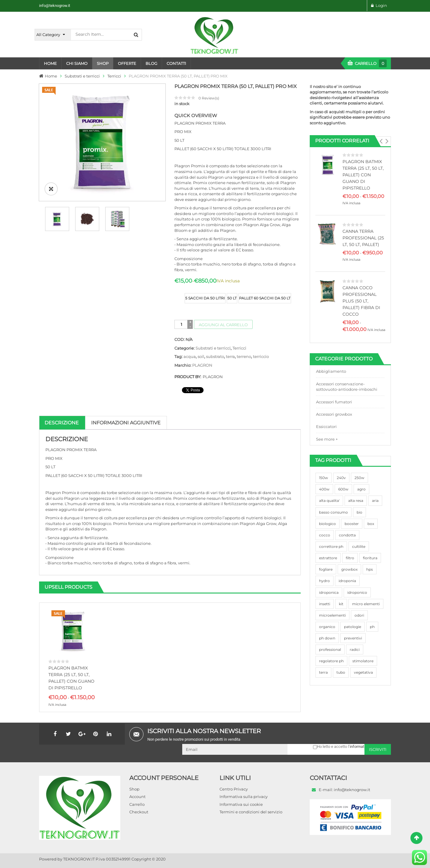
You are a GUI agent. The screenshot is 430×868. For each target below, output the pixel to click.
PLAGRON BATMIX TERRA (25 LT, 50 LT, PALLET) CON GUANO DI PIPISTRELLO (363, 175)
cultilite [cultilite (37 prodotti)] (359, 546)
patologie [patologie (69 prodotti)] (353, 627)
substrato (215, 357)
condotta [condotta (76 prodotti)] (347, 535)
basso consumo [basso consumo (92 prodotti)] (333, 512)
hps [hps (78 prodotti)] (370, 569)
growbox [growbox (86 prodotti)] (349, 569)
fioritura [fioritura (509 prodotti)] (370, 558)
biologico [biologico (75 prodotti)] (327, 524)
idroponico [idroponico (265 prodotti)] (357, 592)
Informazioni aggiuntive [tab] (126, 423)
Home (51, 76)
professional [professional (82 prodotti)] (330, 649)
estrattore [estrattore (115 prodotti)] (328, 558)
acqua (190, 357)
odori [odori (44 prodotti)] (359, 615)
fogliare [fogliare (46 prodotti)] (326, 569)
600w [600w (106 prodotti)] (343, 489)
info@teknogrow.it (55, 6)
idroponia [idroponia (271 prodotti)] (347, 581)
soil (201, 357)
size (179, 294)
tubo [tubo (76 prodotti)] (341, 672)
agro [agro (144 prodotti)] (361, 489)
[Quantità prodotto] (181, 324)
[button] (381, 141)
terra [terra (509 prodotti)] (323, 672)
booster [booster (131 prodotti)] (352, 524)
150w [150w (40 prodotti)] (324, 478)
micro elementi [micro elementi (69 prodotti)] (366, 604)
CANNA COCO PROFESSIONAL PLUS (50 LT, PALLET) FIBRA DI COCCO (361, 301)
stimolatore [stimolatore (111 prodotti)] (363, 661)
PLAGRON (202, 365)
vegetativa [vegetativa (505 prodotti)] (363, 672)
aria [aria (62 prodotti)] (375, 501)
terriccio (261, 357)
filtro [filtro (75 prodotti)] (350, 558)
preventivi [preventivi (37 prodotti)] (353, 638)
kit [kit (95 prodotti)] (341, 604)
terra (230, 357)
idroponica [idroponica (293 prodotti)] (329, 592)
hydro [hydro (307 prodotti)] (324, 581)
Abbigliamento (331, 371)
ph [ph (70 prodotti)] (372, 627)
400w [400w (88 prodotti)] (324, 489)
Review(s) (209, 98)
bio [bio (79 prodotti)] (359, 512)
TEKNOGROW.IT (79, 859)
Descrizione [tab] (62, 423)
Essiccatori (326, 426)
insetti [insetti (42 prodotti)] (325, 604)
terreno (244, 357)
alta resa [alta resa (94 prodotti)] (356, 501)
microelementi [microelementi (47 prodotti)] (332, 615)
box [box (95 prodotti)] (371, 524)
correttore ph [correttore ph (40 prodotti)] (331, 546)
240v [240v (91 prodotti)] (341, 478)
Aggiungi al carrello (223, 325)
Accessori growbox (334, 414)
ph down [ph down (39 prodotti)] (327, 638)
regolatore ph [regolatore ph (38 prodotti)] (331, 661)
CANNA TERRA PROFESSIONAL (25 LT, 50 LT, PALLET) (363, 238)
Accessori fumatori (334, 402)
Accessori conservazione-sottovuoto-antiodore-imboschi (347, 387)
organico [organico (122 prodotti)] (327, 627)
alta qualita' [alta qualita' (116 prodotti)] (329, 501)
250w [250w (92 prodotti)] (359, 478)
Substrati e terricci (82, 76)
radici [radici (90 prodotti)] (355, 649)
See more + (327, 439)
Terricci (114, 76)
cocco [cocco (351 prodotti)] (325, 535)
